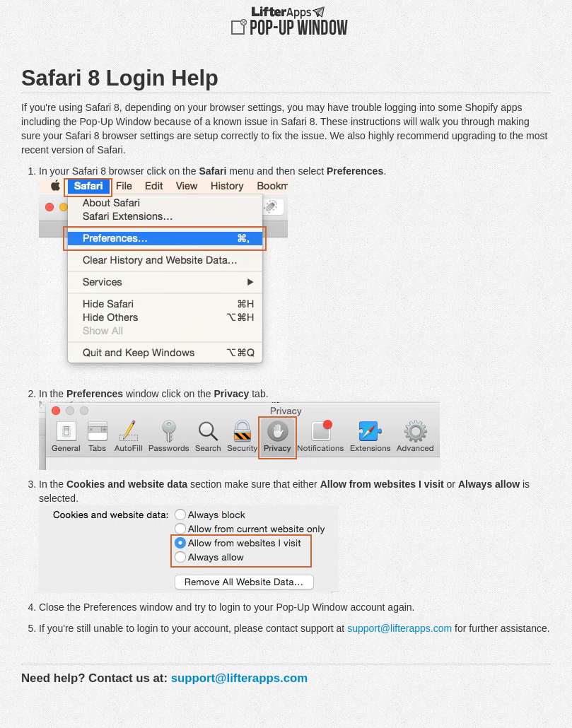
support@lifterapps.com (399, 628)
